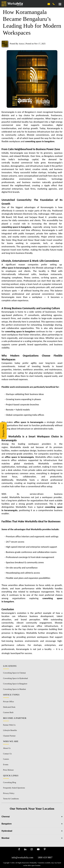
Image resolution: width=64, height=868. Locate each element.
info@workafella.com (22, 857)
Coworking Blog (10, 782)
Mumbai (32, 838)
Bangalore (32, 824)
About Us (7, 748)
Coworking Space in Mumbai (14, 689)
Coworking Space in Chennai (14, 673)
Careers (6, 759)
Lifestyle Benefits (10, 730)
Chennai (32, 817)
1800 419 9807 (45, 857)
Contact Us (7, 754)
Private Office (8, 702)
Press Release (8, 770)
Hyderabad (32, 831)
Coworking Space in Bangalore (15, 684)
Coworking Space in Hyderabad (15, 678)
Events (6, 765)
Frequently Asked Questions (14, 788)
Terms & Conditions (11, 799)
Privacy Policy (9, 793)
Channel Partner (9, 736)
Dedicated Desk (9, 707)
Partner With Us (9, 725)
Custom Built (8, 712)
